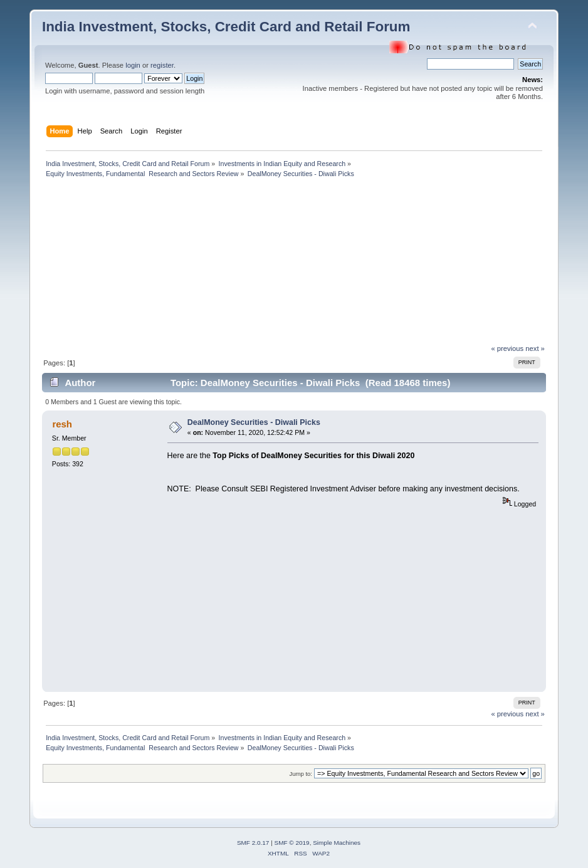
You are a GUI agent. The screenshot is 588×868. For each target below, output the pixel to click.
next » (535, 348)
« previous (507, 348)
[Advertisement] (168, 264)
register (162, 65)
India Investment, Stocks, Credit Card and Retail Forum (226, 27)
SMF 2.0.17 (253, 843)
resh (62, 424)
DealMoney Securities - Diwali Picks (254, 422)
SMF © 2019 (292, 843)
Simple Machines (337, 843)
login (133, 65)
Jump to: (301, 774)
